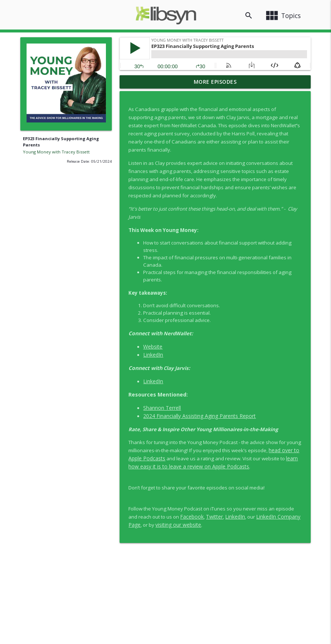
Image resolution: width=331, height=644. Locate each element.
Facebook (192, 517)
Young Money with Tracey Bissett (56, 152)
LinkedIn (153, 355)
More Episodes (215, 82)
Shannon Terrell (162, 408)
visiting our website (178, 525)
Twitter (214, 517)
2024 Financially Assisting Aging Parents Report (199, 416)
